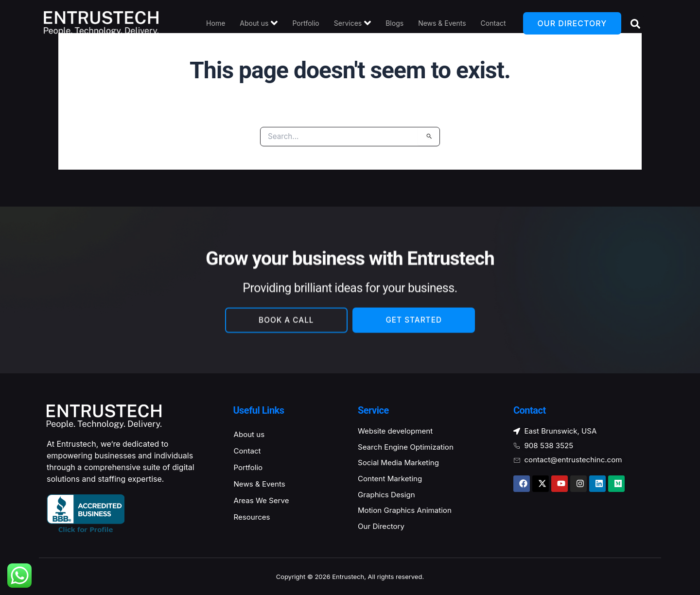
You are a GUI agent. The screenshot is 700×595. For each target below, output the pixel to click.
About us (259, 23)
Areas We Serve (263, 502)
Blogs (394, 23)
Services (352, 23)
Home (216, 23)
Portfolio (306, 23)
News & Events (442, 23)
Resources (253, 520)
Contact (493, 23)
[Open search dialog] (633, 23)
